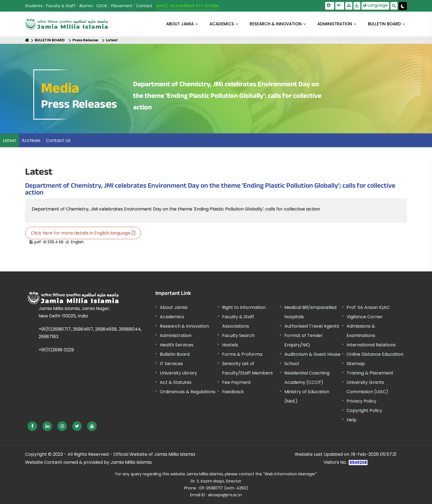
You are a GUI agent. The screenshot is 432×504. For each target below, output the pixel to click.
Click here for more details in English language (83, 233)
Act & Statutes (176, 382)
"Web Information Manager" (290, 474)
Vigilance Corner (365, 317)
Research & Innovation (184, 326)
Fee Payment (237, 382)
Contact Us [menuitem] (58, 140)
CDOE (102, 6)
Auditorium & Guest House (312, 354)
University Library (178, 373)
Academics (172, 317)
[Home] (27, 40)
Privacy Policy (361, 401)
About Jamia (180, 24)
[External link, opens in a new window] (32, 426)
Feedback (233, 392)
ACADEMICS (222, 24)
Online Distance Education (375, 354)
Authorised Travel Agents (312, 326)
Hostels (230, 345)
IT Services (171, 364)
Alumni (86, 6)
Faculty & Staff (61, 6)
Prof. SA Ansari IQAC (368, 307)
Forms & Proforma (242, 354)
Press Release (85, 40)
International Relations (371, 345)
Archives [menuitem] (31, 140)
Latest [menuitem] (10, 140)
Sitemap (356, 364)
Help (352, 420)
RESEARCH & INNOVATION (276, 24)
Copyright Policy (364, 410)
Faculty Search (238, 335)
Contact (144, 6)
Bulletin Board (175, 354)
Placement (122, 6)
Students (34, 6)
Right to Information (244, 307)
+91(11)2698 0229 (56, 350)
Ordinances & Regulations (188, 392)
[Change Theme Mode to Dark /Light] (403, 6)
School (292, 364)
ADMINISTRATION (335, 24)
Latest (112, 40)
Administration (176, 335)
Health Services (177, 345)
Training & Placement (370, 373)
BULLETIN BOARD (384, 24)
